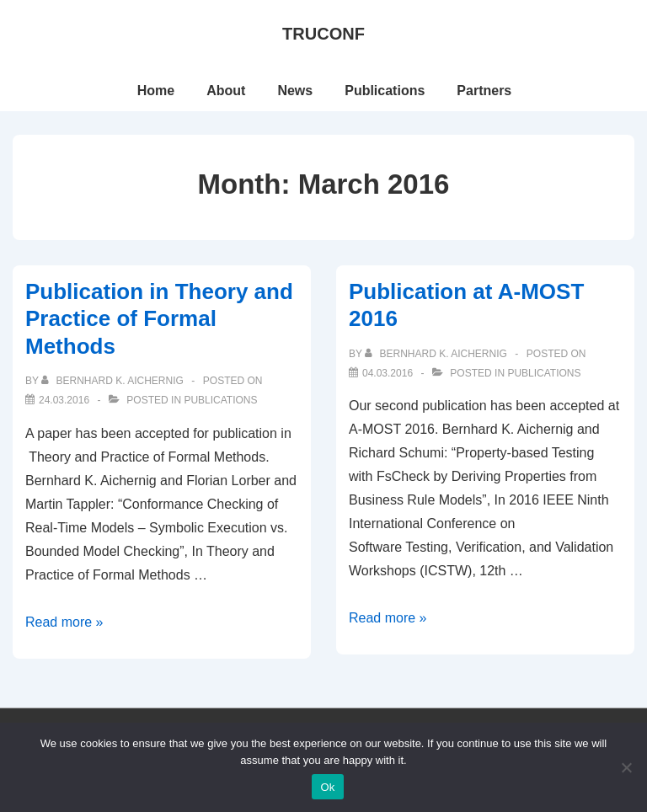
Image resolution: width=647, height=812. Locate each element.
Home (156, 91)
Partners (484, 91)
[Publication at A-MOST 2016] (388, 373)
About (226, 91)
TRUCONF (323, 34)
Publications (385, 91)
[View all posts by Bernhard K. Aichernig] (114, 381)
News (295, 91)
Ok (327, 787)
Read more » (64, 622)
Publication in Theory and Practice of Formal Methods (159, 319)
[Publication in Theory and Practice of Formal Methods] (64, 400)
